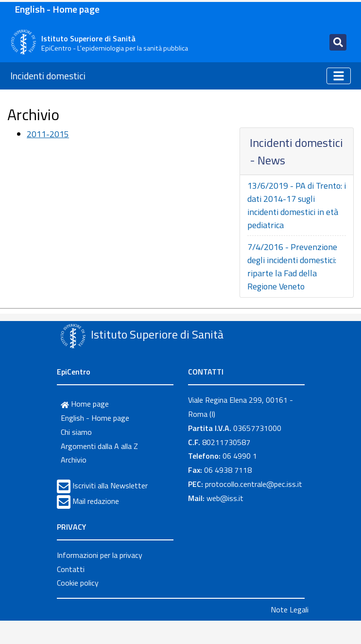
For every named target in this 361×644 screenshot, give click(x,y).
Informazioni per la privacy (100, 555)
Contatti (71, 569)
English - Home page (57, 9)
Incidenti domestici (48, 76)
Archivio (74, 460)
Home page (85, 404)
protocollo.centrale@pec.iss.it (254, 484)
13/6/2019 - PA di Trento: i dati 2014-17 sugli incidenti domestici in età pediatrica (297, 205)
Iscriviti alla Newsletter (110, 485)
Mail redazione (96, 501)
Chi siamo (76, 432)
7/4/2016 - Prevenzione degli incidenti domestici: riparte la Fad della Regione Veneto (292, 267)
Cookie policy (78, 583)
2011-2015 (48, 134)
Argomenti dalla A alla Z (99, 446)
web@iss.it (225, 498)
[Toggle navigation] (338, 42)
